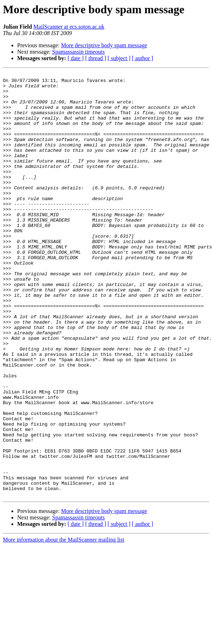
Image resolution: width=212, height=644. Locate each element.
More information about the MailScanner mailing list (63, 624)
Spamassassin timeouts (78, 52)
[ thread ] (96, 58)
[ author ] (143, 58)
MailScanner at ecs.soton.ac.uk (69, 27)
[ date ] (76, 58)
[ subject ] (119, 58)
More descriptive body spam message (104, 45)
